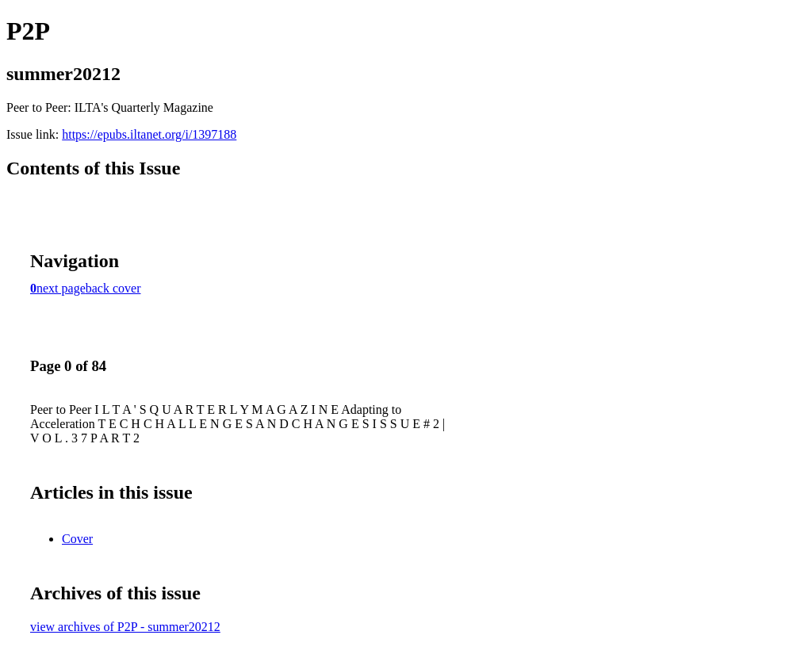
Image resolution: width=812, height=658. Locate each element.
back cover (113, 288)
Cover (77, 539)
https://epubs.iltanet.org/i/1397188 (149, 134)
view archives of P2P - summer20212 (125, 627)
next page (61, 288)
